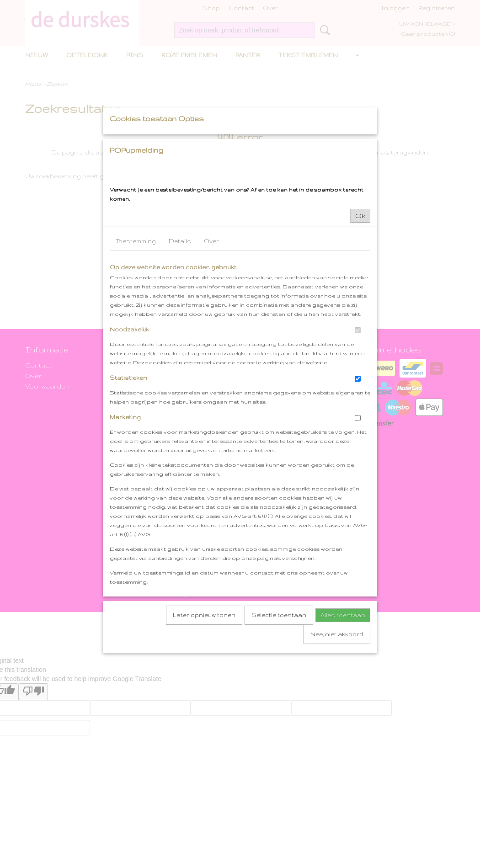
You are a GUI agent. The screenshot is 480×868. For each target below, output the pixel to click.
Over (211, 327)
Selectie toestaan (279, 700)
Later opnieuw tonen (204, 700)
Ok (360, 301)
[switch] (358, 416)
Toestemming (136, 327)
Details (180, 327)
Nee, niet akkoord (337, 720)
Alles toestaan (343, 700)
